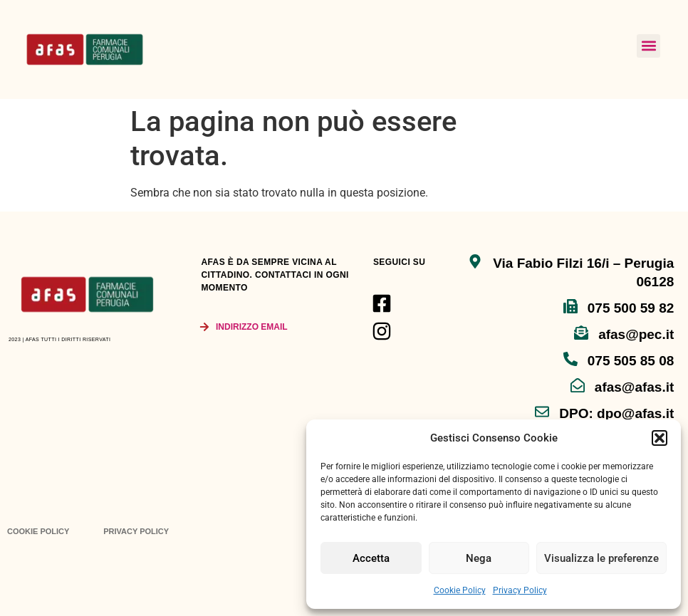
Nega (479, 558)
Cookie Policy (460, 590)
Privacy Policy (520, 590)
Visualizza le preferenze (601, 558)
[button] (660, 438)
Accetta (371, 558)
